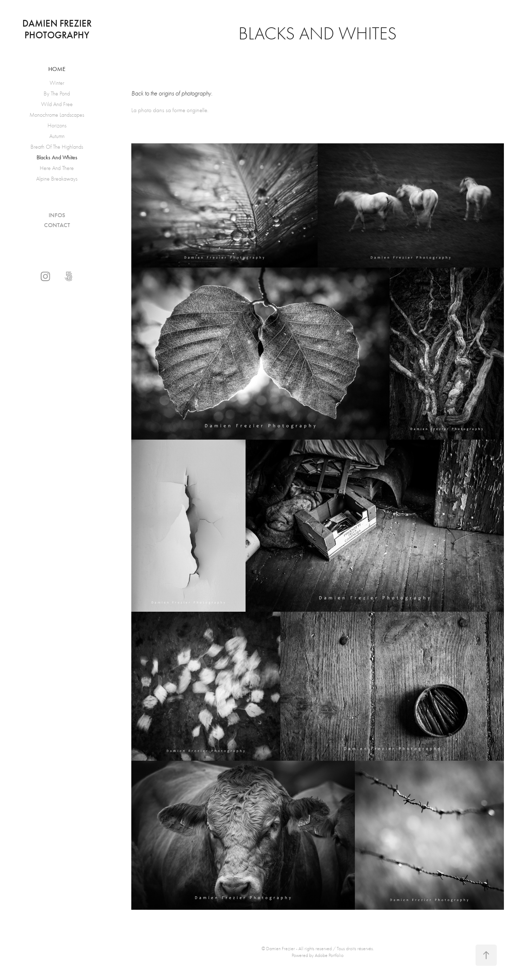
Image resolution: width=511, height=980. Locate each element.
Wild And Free (57, 104)
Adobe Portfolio (329, 955)
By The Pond (57, 94)
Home (57, 69)
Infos (57, 215)
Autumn (57, 136)
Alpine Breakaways (57, 179)
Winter (57, 83)
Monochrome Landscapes (57, 115)
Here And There (57, 168)
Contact (57, 225)
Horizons (57, 126)
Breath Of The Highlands (57, 147)
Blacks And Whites (57, 157)
